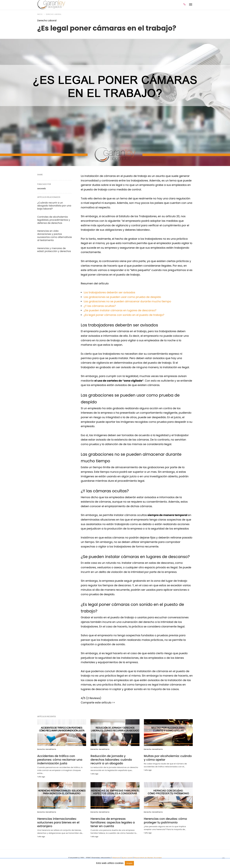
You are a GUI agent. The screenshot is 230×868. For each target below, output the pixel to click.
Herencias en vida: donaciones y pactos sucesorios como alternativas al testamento (55, 235)
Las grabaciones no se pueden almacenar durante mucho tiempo (127, 301)
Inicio (40, 14)
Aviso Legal (127, 858)
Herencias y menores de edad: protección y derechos (54, 250)
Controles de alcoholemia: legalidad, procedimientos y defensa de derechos (54, 220)
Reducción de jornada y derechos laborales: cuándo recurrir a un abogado (111, 760)
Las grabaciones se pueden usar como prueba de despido (122, 297)
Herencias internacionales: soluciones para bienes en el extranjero (58, 822)
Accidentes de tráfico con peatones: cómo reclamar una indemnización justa (60, 760)
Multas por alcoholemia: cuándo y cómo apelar (168, 758)
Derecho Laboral (54, 14)
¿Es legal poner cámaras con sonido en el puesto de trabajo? (124, 315)
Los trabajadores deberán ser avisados (109, 292)
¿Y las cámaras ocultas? (100, 306)
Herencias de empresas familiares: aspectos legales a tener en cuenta (113, 822)
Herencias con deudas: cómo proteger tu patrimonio (165, 821)
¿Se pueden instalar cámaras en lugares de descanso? (120, 310)
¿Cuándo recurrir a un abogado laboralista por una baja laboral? (54, 206)
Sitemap (116, 858)
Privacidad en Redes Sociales (148, 858)
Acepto (129, 863)
